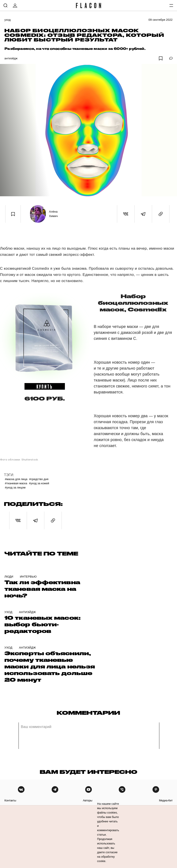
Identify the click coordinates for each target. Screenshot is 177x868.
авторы (88, 800)
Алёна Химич (53, 214)
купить (45, 386)
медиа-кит (166, 800)
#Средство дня (39, 479)
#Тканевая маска (16, 483)
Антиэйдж (11, 58)
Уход (8, 20)
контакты (10, 800)
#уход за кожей (39, 483)
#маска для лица (16, 479)
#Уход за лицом (15, 487)
